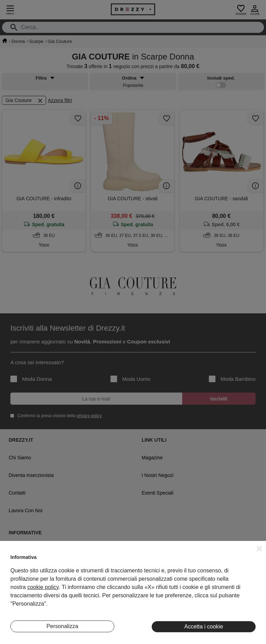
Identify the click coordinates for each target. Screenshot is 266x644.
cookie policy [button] (43, 587)
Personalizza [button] (62, 626)
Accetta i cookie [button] (204, 627)
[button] (259, 549)
